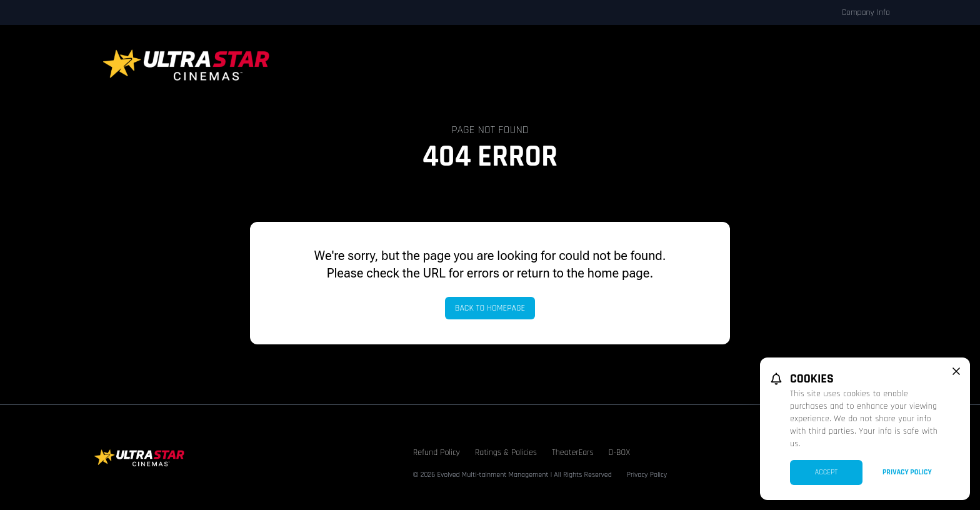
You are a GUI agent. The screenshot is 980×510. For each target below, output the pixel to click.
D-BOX (619, 452)
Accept (827, 472)
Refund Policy (437, 452)
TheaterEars (573, 452)
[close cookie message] (956, 371)
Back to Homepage (490, 308)
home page (619, 273)
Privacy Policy (647, 475)
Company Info (866, 12)
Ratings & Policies (506, 452)
